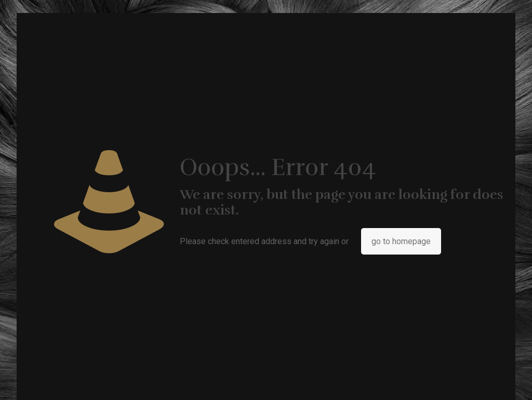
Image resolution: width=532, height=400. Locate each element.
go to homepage (401, 241)
